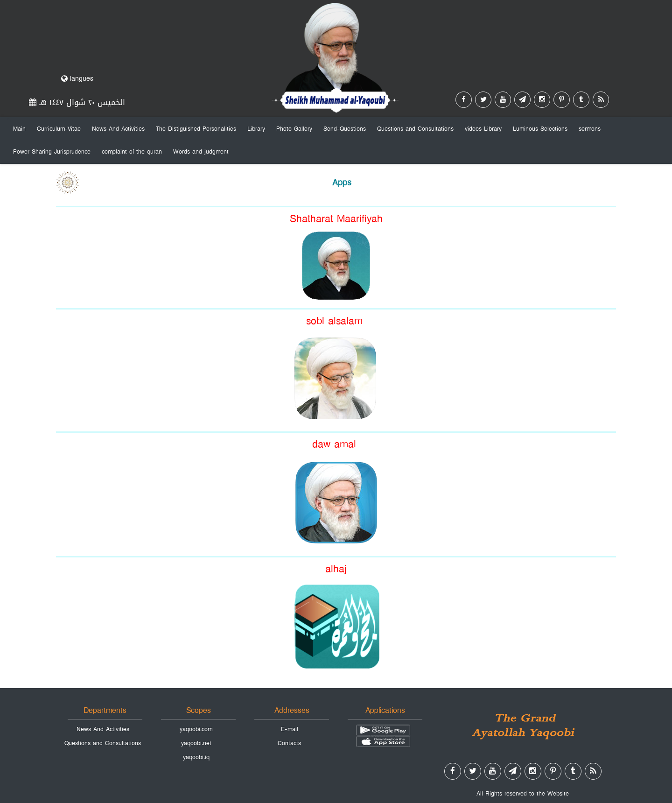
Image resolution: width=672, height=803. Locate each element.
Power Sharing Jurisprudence (52, 152)
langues (77, 79)
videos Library (483, 129)
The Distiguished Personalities (196, 129)
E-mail (290, 729)
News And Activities (118, 129)
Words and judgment (201, 152)
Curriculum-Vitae (59, 129)
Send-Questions (345, 129)
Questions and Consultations (415, 129)
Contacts (289, 743)
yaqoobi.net (196, 743)
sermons (590, 129)
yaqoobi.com (196, 729)
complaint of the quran (132, 152)
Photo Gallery (294, 129)
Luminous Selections (540, 129)
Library (256, 129)
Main (19, 129)
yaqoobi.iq (196, 757)
